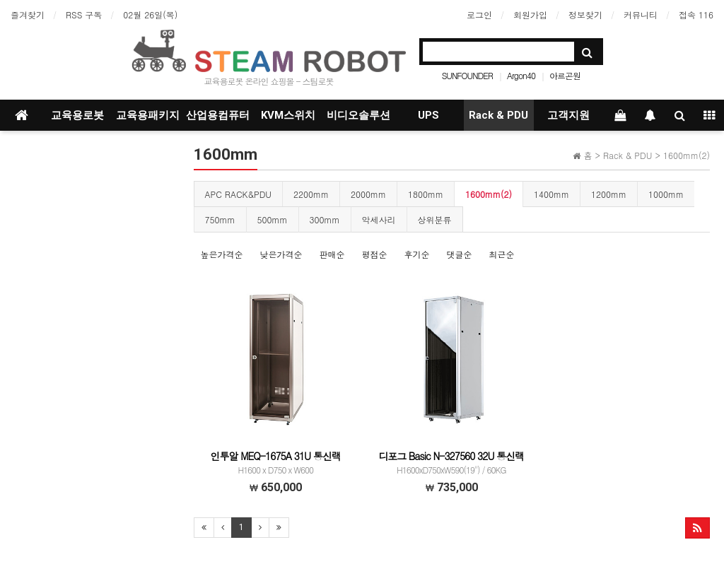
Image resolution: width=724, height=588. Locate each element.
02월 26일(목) (150, 14)
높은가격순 (222, 254)
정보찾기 (585, 14)
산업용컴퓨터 (218, 115)
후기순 (417, 254)
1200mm (609, 194)
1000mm (666, 194)
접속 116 (696, 14)
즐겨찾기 (28, 14)
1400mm (551, 194)
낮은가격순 (281, 254)
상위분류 (435, 219)
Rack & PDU (498, 115)
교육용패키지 (148, 115)
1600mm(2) (489, 194)
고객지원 (568, 115)
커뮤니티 (641, 14)
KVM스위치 (288, 115)
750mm (220, 219)
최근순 (502, 254)
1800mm (426, 194)
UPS (428, 115)
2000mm (368, 194)
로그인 (479, 14)
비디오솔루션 (358, 115)
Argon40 (521, 75)
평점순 (375, 254)
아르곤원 (565, 75)
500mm (273, 219)
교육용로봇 (77, 115)
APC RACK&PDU (239, 194)
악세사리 (379, 219)
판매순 (332, 254)
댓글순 (460, 254)
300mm (325, 219)
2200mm (311, 194)
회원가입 (530, 14)
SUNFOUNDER (467, 75)
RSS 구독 (84, 14)
